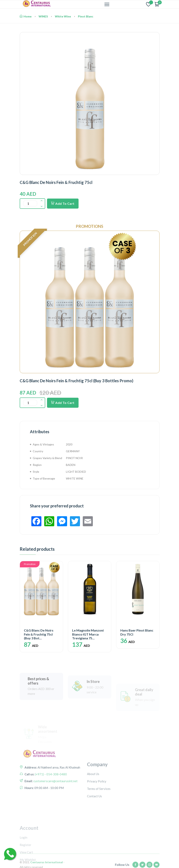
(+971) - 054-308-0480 (51, 799)
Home (26, 16)
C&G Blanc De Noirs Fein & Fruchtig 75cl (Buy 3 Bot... (39, 634)
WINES (43, 16)
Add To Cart (63, 203)
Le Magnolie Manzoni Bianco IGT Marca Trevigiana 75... (88, 634)
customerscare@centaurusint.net (55, 806)
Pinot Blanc (86, 16)
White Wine (63, 16)
